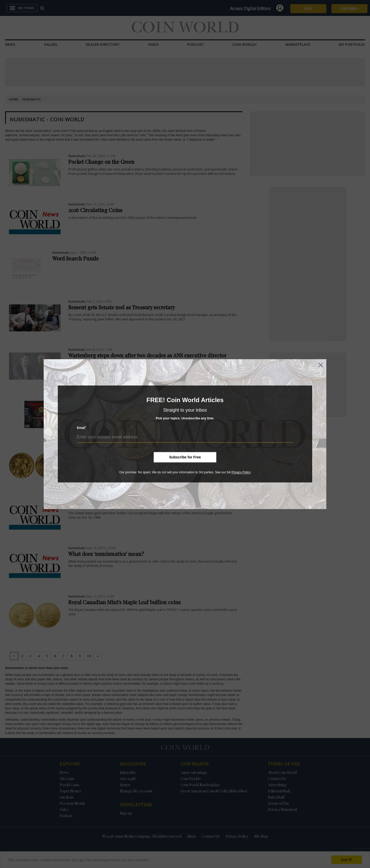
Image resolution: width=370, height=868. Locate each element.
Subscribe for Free (185, 457)
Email (81, 428)
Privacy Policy (241, 472)
